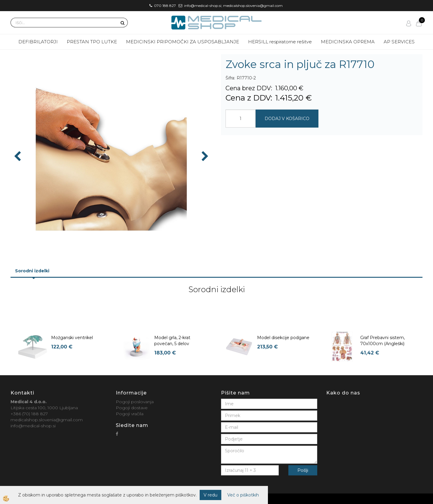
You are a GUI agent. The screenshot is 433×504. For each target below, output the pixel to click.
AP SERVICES (399, 42)
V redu (210, 495)
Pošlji (303, 470)
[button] (204, 157)
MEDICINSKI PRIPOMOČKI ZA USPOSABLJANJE (183, 42)
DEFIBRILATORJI (38, 42)
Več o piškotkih (243, 495)
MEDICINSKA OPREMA (348, 42)
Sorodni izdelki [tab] (32, 271)
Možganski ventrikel (72, 338)
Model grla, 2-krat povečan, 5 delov (172, 341)
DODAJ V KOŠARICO (287, 119)
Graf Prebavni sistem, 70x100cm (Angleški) (382, 341)
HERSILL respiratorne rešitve (280, 42)
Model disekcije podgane (283, 338)
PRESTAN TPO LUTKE (92, 42)
